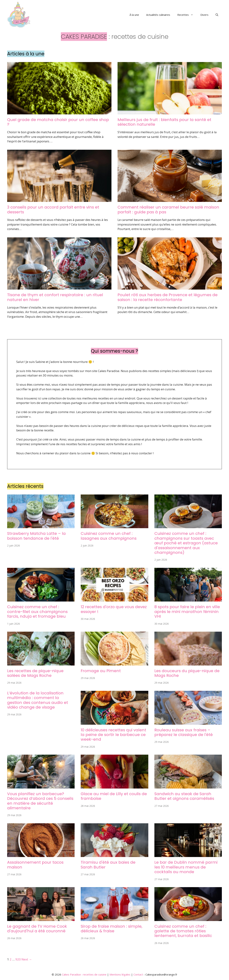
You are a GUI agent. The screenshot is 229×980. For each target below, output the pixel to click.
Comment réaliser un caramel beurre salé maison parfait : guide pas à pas (168, 210)
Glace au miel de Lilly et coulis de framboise (114, 796)
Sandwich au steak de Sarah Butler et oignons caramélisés (184, 796)
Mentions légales (120, 974)
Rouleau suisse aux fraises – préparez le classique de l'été (184, 732)
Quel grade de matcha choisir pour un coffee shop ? (58, 122)
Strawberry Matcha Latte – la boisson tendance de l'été (36, 536)
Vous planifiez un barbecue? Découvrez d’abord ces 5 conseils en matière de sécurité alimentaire (40, 801)
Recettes (187, 15)
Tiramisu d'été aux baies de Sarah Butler (108, 865)
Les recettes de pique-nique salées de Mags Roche (35, 673)
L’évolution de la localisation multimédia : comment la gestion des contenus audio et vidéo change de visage (38, 700)
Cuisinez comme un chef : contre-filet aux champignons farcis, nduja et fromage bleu (37, 612)
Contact (138, 974)
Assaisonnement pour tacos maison (35, 865)
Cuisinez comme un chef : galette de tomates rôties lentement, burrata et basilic (183, 931)
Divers (204, 15)
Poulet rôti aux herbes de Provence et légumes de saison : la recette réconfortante (168, 297)
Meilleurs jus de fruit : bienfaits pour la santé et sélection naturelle (164, 122)
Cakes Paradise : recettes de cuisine (84, 974)
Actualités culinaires (158, 15)
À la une (134, 15)
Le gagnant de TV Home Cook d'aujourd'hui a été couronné (37, 929)
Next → (27, 959)
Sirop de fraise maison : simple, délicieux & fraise (111, 929)
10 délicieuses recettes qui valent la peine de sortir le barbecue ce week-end (113, 735)
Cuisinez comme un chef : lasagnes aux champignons (109, 536)
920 (18, 959)
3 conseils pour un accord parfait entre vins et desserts (53, 210)
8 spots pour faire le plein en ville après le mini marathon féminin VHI (187, 612)
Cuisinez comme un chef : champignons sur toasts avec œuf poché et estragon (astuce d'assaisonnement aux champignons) (186, 543)
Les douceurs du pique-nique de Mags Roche (187, 673)
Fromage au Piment (101, 671)
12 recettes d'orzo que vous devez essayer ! (114, 609)
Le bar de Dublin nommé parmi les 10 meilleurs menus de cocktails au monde (186, 867)
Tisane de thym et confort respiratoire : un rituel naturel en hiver (55, 297)
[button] (217, 15)
